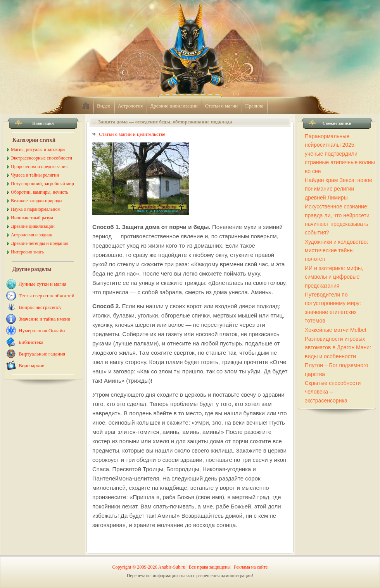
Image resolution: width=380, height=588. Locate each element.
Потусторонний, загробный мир (42, 184)
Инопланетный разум (32, 218)
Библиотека (31, 342)
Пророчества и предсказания (39, 167)
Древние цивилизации (174, 106)
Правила (254, 106)
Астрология (130, 106)
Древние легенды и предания (40, 243)
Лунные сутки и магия (42, 284)
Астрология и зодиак (31, 235)
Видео (104, 106)
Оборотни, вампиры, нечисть (40, 192)
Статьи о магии (222, 106)
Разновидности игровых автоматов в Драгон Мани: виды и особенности (338, 348)
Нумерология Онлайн (42, 330)
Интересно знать (27, 252)
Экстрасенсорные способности (41, 158)
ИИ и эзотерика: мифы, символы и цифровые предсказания (334, 277)
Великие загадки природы (37, 201)
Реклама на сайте (251, 567)
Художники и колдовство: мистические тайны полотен (336, 251)
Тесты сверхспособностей (47, 296)
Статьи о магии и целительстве (132, 134)
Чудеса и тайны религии (35, 175)
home (86, 106)
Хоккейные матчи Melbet (336, 330)
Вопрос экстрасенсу (40, 307)
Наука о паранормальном (36, 209)
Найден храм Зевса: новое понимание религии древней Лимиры (339, 189)
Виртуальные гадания (42, 354)
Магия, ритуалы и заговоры (38, 149)
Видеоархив (31, 365)
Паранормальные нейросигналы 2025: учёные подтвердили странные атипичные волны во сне (340, 154)
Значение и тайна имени (45, 319)
